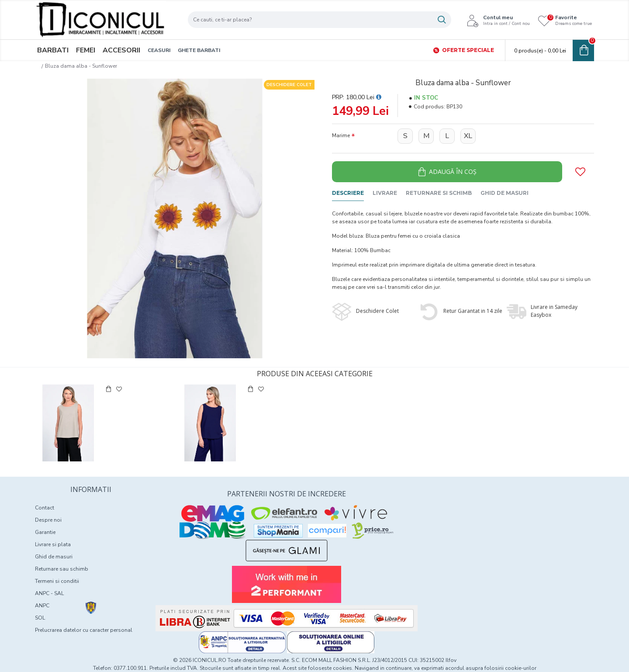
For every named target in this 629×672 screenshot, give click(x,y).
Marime (341, 135)
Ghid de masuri (505, 193)
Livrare (385, 193)
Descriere (348, 193)
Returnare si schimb (439, 193)
